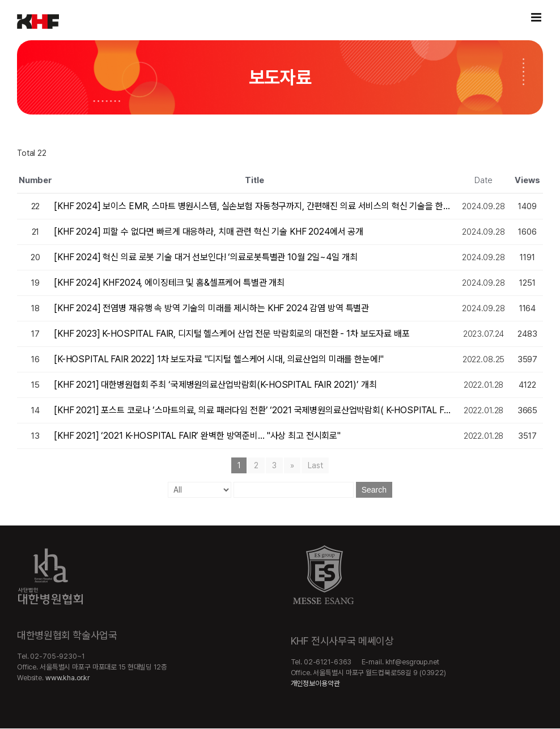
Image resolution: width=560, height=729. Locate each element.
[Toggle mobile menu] (537, 17)
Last (315, 465)
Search (374, 490)
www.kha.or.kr (67, 678)
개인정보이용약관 (315, 683)
